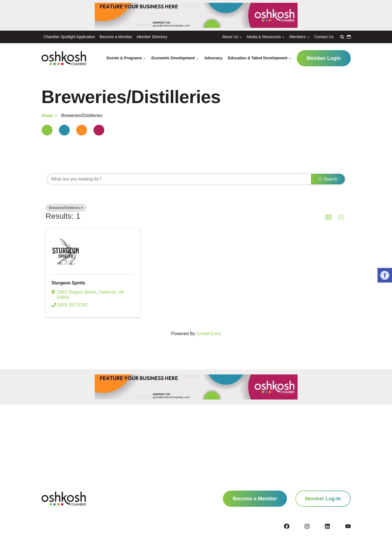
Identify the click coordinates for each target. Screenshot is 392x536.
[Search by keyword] (179, 179)
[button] (385, 275)
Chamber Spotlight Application (69, 37)
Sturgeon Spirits (73, 284)
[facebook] (294, 526)
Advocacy (213, 58)
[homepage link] (64, 499)
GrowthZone (209, 335)
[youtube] (348, 526)
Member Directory (152, 37)
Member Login (324, 58)
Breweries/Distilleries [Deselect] (66, 208)
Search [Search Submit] (328, 179)
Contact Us (324, 37)
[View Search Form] (341, 37)
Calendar (349, 37)
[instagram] (314, 526)
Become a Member (116, 37)
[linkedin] (334, 526)
